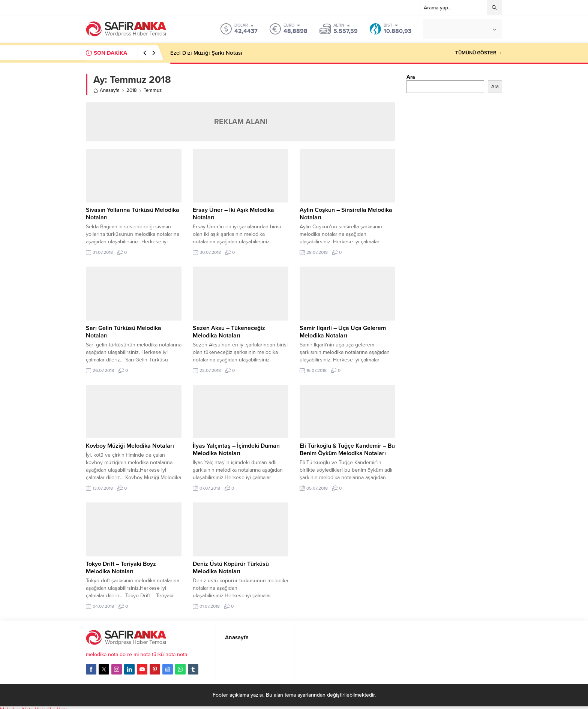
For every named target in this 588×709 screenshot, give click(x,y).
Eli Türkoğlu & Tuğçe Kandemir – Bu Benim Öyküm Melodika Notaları (347, 450)
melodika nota (102, 654)
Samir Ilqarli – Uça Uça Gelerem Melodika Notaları (343, 332)
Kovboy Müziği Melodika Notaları (130, 446)
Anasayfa (106, 90)
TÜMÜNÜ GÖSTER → (479, 53)
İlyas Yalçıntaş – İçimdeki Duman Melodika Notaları (236, 450)
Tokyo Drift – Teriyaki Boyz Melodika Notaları (121, 568)
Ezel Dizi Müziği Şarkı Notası (206, 53)
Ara (411, 77)
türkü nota (164, 654)
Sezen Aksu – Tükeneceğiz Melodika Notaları (229, 332)
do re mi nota (135, 654)
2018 (132, 90)
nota (182, 654)
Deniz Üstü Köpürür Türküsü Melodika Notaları (231, 568)
